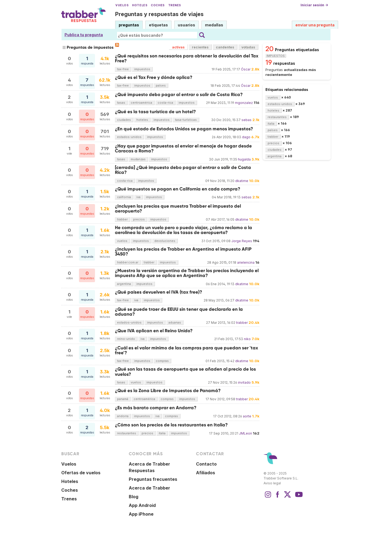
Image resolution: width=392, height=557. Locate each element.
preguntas (129, 25)
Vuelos (122, 5)
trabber (122, 219)
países (161, 85)
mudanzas (138, 159)
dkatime (242, 181)
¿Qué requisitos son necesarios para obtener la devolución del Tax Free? (187, 58)
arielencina (246, 262)
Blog (134, 497)
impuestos (142, 69)
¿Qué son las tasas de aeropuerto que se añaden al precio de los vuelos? (185, 372)
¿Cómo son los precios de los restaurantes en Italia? (171, 425)
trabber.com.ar (128, 262)
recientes (200, 47)
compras (162, 361)
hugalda (244, 159)
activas (178, 47)
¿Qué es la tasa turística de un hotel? (155, 112)
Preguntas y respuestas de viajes (159, 14)
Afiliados (206, 473)
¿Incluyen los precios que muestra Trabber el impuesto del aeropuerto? (178, 209)
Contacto (206, 464)
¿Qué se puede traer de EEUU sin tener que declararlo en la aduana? (179, 312)
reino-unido (126, 339)
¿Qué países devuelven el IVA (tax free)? (159, 292)
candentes (225, 47)
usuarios (186, 25)
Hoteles (140, 5)
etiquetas (158, 25)
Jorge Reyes (242, 241)
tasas (121, 103)
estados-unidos (129, 137)
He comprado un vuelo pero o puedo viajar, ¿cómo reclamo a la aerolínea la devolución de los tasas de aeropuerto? (183, 230)
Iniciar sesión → (314, 5)
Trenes (175, 5)
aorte (247, 416)
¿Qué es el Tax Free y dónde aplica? (154, 77)
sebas (246, 120)
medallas (214, 25)
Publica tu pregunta (84, 35)
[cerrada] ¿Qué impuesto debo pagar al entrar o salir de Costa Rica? (183, 170)
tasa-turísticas (186, 120)
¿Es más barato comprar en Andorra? (156, 408)
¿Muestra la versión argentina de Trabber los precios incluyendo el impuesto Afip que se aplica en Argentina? (187, 273)
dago (246, 137)
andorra (123, 416)
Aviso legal (272, 483)
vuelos (122, 241)
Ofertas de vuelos (81, 473)
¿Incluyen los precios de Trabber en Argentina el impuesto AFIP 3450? (183, 252)
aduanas (175, 322)
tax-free (123, 69)
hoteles (142, 120)
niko (247, 339)
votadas (248, 47)
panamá (123, 399)
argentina (124, 284)
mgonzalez (244, 103)
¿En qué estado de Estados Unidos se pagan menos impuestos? (184, 129)
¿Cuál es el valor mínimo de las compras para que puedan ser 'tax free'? (186, 350)
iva (138, 197)
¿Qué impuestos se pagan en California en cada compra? (178, 189)
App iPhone (141, 514)
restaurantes (127, 433)
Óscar (246, 69)
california (124, 197)
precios (139, 219)
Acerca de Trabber (149, 488)
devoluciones (165, 241)
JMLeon (246, 433)
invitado (244, 382)
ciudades (124, 120)
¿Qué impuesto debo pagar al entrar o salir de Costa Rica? (179, 95)
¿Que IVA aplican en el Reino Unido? (154, 331)
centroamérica (141, 103)
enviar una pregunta (315, 25)
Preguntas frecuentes (153, 479)
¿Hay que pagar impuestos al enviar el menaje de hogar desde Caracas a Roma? (183, 148)
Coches (158, 5)
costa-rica (165, 103)
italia (162, 433)
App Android (142, 505)
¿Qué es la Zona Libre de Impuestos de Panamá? (168, 391)
